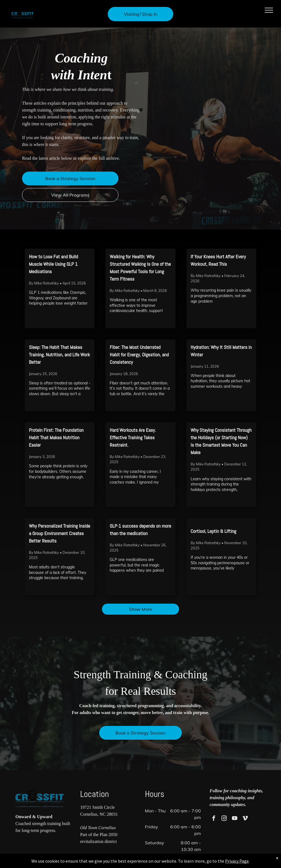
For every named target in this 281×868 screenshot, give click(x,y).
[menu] (269, 10)
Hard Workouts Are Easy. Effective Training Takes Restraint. (133, 437)
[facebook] (214, 819)
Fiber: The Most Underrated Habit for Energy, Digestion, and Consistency (139, 355)
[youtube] (235, 819)
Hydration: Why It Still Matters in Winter (221, 351)
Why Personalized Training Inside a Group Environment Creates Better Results (60, 533)
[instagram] (224, 819)
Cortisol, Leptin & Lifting (214, 531)
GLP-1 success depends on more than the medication (140, 530)
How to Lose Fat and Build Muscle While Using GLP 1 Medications (54, 264)
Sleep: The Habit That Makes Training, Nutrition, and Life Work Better (60, 355)
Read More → (43, 321)
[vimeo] (245, 819)
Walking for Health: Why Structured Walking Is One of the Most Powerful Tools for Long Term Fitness (140, 268)
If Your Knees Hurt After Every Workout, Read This (218, 260)
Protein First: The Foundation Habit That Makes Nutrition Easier (56, 437)
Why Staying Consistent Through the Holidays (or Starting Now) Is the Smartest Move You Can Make (221, 441)
